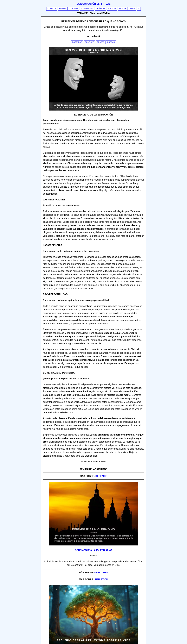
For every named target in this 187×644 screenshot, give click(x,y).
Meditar (112, 9)
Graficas (89, 42)
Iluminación (87, 9)
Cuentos (52, 9)
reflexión (101, 579)
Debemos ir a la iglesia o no (94, 550)
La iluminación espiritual (93, 4)
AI (139, 9)
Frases (63, 9)
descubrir (101, 573)
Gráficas (100, 9)
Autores (74, 9)
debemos (101, 476)
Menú (132, 9)
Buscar (123, 9)
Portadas (77, 42)
